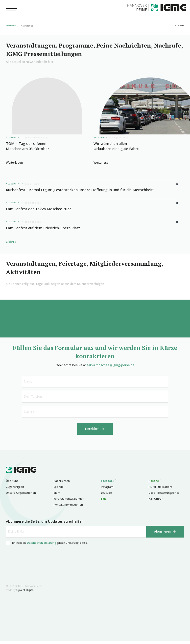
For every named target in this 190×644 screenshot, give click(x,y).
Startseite (11, 26)
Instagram (107, 489)
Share (181, 26)
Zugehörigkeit (14, 489)
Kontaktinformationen (66, 507)
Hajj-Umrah (155, 501)
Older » (11, 244)
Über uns (11, 484)
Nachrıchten (61, 484)
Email (105, 501)
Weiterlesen (14, 162)
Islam (56, 495)
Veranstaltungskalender (67, 501)
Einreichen (92, 432)
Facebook (107, 484)
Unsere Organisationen (19, 495)
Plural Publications (159, 489)
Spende (58, 489)
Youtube (106, 495)
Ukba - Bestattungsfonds (163, 495)
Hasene (154, 484)
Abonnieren (162, 534)
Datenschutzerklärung (41, 546)
